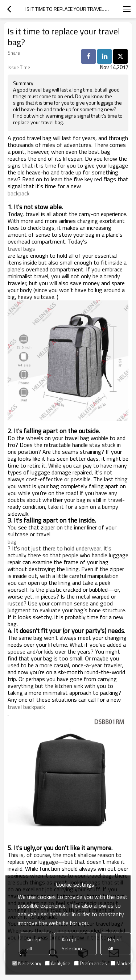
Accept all (34, 944)
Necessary (27, 963)
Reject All (115, 944)
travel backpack (26, 707)
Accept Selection (72, 944)
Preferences (90, 963)
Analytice (58, 963)
